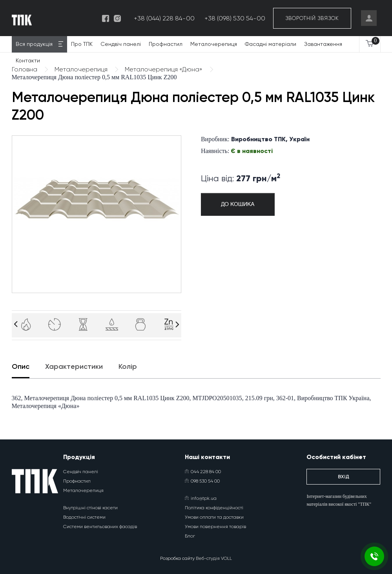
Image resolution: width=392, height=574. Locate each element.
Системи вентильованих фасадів (100, 527)
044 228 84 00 (203, 472)
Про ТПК (82, 44)
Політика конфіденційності (214, 508)
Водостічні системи (84, 517)
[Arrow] (16, 324)
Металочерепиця (214, 44)
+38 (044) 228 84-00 (164, 18)
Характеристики (74, 366)
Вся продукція (34, 44)
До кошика (238, 204)
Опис (21, 366)
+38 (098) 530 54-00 (235, 18)
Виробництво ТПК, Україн (270, 139)
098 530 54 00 (202, 481)
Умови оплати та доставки (214, 517)
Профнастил (166, 44)
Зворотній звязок (312, 18)
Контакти (28, 60)
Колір (128, 366)
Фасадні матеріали (271, 44)
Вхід (344, 477)
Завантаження (323, 44)
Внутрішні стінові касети (90, 508)
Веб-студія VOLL (214, 558)
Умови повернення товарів (215, 527)
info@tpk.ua (201, 498)
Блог (190, 536)
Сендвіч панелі (121, 44)
